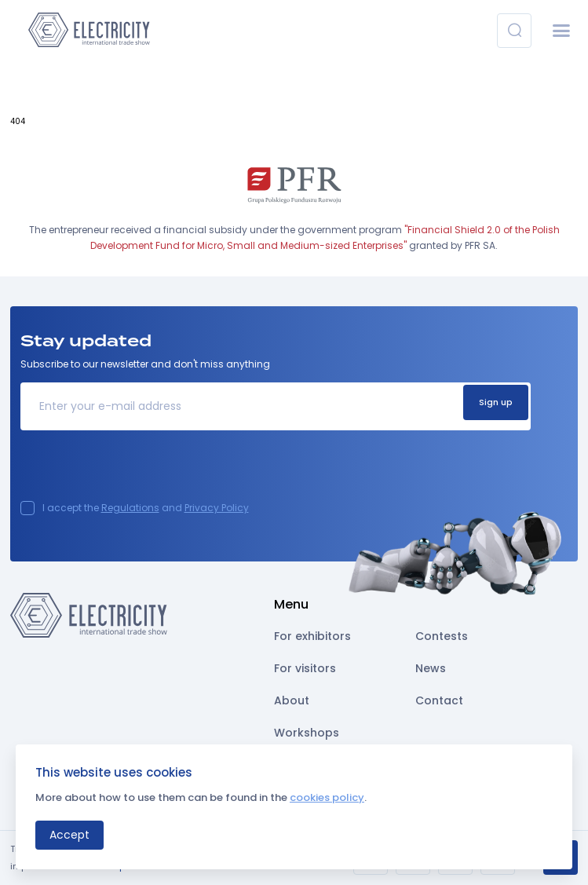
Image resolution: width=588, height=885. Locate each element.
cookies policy (327, 797)
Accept (69, 835)
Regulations (130, 508)
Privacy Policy (217, 508)
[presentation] (140, 470)
